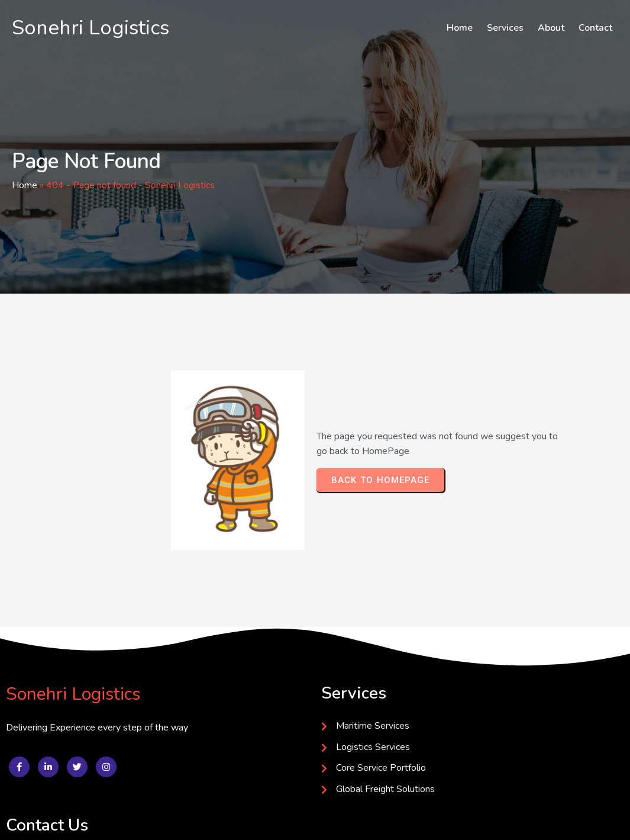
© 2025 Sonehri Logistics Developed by (91, 821)
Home (25, 186)
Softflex (193, 821)
